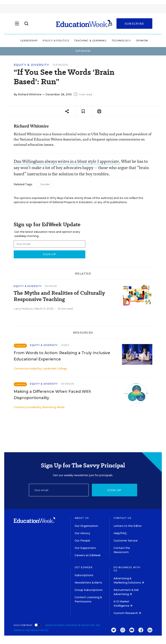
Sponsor (68, 384)
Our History (82, 533)
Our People (82, 541)
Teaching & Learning (90, 41)
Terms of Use (22, 630)
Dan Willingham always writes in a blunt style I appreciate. (67, 161)
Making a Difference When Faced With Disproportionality (52, 395)
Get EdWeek (84, 567)
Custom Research (127, 613)
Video (65, 345)
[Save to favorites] (83, 111)
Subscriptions (84, 575)
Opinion (142, 41)
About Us (82, 518)
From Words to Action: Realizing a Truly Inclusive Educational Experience (62, 356)
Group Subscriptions (89, 590)
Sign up (114, 490)
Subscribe (135, 24)
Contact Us (122, 518)
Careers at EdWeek (88, 555)
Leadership (29, 41)
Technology (121, 41)
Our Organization (86, 526)
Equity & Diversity (31, 65)
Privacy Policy (40, 630)
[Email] (59, 490)
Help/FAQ (120, 533)
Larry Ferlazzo (23, 309)
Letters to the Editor (128, 526)
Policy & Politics (56, 41)
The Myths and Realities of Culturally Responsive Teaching (59, 296)
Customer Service (126, 541)
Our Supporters (85, 548)
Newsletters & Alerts (88, 583)
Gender (45, 184)
